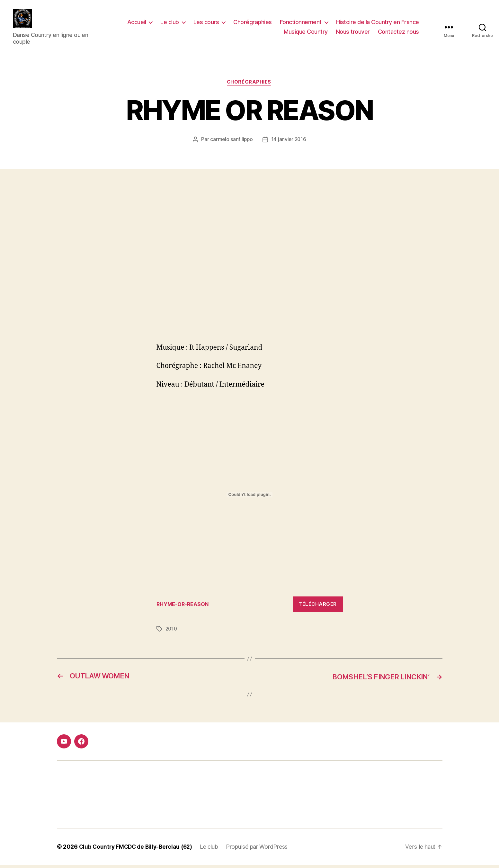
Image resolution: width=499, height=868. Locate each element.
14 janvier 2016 (289, 143)
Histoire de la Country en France (378, 24)
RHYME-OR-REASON (184, 607)
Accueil (137, 24)
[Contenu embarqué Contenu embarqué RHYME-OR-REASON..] (250, 498)
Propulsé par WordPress (262, 850)
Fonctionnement (301, 24)
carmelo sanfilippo (231, 143)
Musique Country (306, 33)
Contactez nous (398, 33)
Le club (170, 24)
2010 (172, 632)
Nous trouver (353, 33)
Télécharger (318, 607)
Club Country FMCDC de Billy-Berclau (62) (138, 850)
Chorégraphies (253, 24)
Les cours (206, 24)
